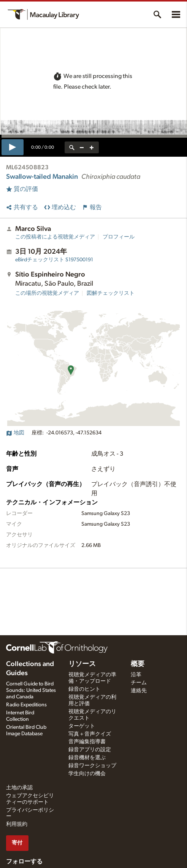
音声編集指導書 (87, 742)
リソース (82, 664)
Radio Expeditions (26, 705)
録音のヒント (84, 689)
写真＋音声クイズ (90, 734)
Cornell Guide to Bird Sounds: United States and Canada (31, 690)
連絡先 (139, 691)
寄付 (17, 843)
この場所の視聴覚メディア (47, 293)
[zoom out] (82, 147)
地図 (15, 433)
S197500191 (54, 260)
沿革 (136, 675)
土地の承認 (19, 788)
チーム (139, 683)
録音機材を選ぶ (87, 758)
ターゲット (82, 726)
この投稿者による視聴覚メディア (55, 237)
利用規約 (17, 824)
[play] (13, 147)
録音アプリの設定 (90, 750)
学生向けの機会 (87, 774)
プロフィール (119, 237)
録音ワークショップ (92, 766)
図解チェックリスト (111, 293)
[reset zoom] (72, 147)
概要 (138, 664)
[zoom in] (92, 147)
